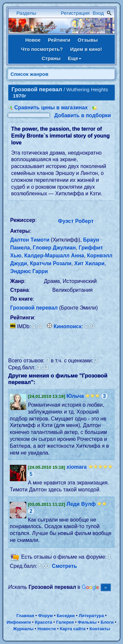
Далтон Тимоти (30, 240)
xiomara (77, 467)
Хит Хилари (90, 263)
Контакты (100, 629)
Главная (25, 616)
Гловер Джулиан (54, 248)
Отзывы (88, 40)
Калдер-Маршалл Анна (54, 256)
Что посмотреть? (42, 49)
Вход (98, 13)
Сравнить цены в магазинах (51, 107)
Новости (47, 629)
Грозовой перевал (34, 308)
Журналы (23, 629)
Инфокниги (19, 622)
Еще (75, 58)
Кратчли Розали (51, 263)
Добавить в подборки (82, 115)
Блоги (107, 622)
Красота (43, 622)
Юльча (75, 396)
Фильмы (87, 622)
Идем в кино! (86, 49)
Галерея (65, 622)
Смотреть (64, 566)
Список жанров (30, 74)
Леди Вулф (81, 504)
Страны (51, 58)
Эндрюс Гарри (29, 271)
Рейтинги (59, 40)
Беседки (66, 616)
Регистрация (75, 13)
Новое (33, 40)
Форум (45, 616)
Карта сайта (72, 629)
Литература (91, 616)
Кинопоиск (68, 326)
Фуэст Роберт (76, 221)
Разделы (26, 13)
